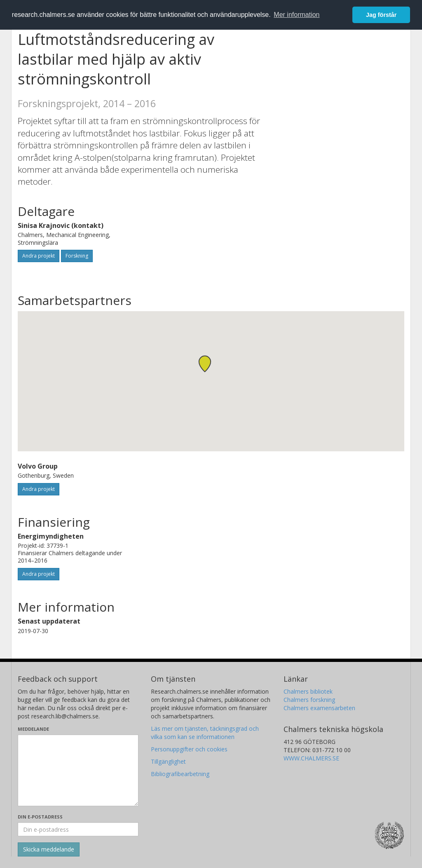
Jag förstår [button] (381, 15)
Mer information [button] (297, 15)
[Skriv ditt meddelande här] (78, 770)
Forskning (77, 256)
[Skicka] (49, 849)
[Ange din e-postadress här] (78, 829)
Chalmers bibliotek (308, 691)
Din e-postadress (40, 817)
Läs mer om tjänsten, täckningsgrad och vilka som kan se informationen (205, 733)
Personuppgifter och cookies (189, 749)
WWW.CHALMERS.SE (311, 758)
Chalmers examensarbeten (319, 708)
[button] (205, 364)
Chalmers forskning (309, 700)
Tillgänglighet (168, 761)
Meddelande (33, 729)
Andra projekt (39, 256)
